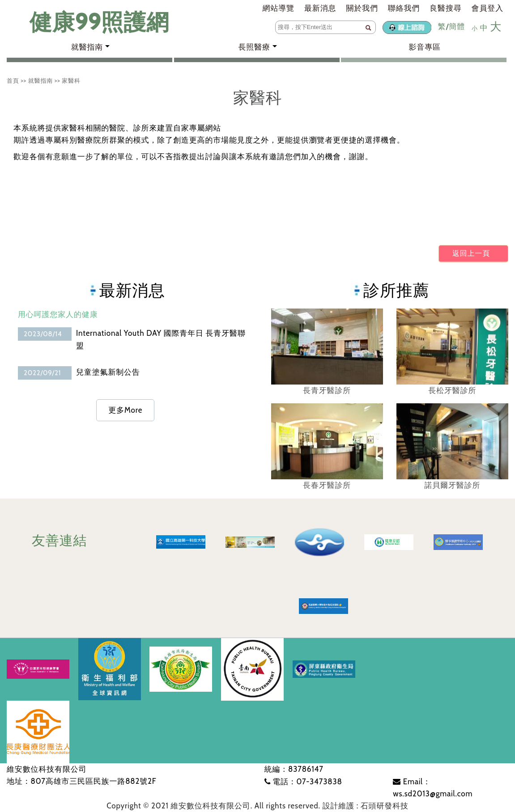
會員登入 (487, 8)
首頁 (13, 80)
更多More (125, 410)
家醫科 (71, 80)
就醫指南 (40, 80)
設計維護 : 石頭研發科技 (366, 806)
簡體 (457, 26)
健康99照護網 (91, 22)
